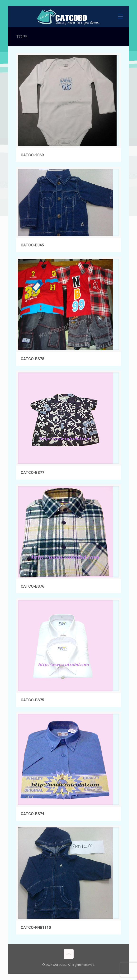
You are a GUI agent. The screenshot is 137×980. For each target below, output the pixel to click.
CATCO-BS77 (32, 473)
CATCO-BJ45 (32, 245)
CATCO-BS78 (32, 359)
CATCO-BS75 (32, 700)
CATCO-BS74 (32, 814)
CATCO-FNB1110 (36, 928)
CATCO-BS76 (32, 586)
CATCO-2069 (32, 155)
